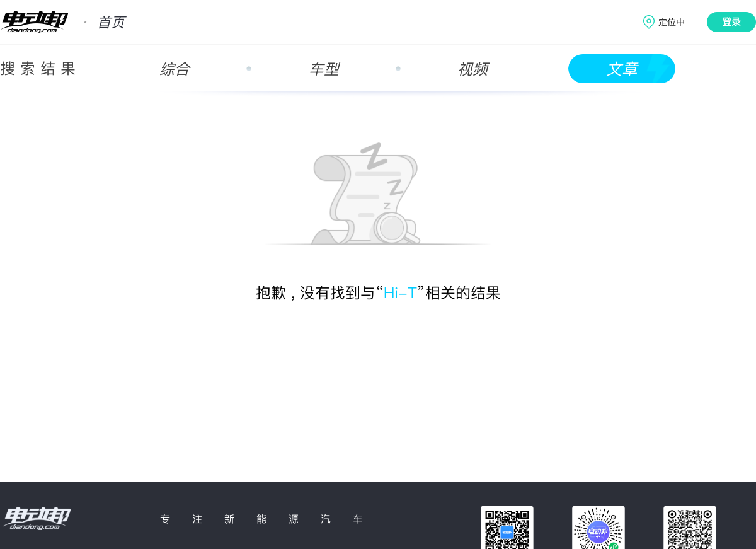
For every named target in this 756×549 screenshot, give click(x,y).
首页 (111, 22)
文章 (622, 69)
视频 (472, 69)
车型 (324, 69)
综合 (175, 69)
